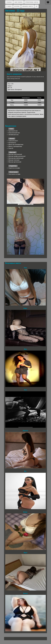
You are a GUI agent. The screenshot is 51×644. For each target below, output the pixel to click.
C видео (9, 6)
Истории (17, 6)
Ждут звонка (19, 2)
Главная (9, 2)
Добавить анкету (28, 6)
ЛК (37, 6)
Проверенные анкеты (32, 2)
